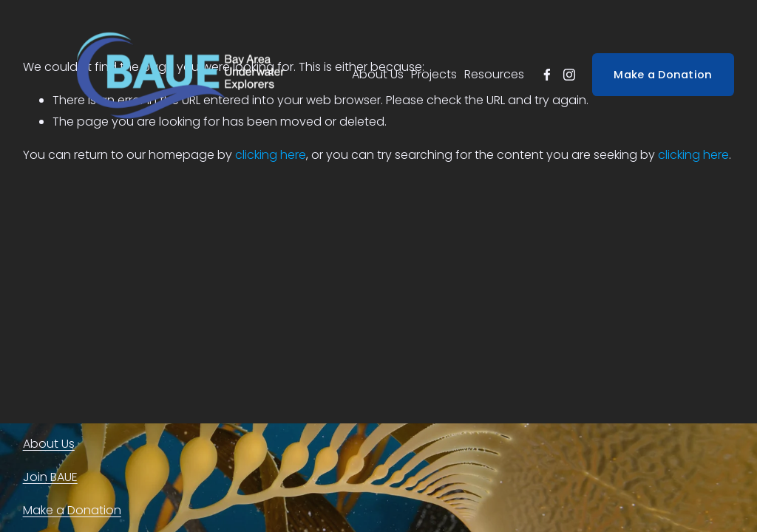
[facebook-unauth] (547, 75)
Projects (434, 74)
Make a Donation (663, 74)
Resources (494, 74)
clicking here (271, 155)
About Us (378, 74)
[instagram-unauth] (569, 75)
